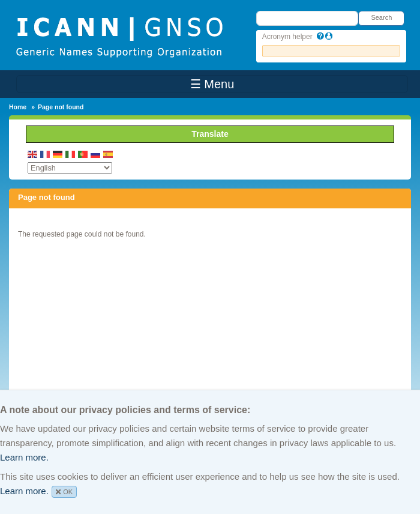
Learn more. (24, 457)
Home (18, 107)
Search (381, 17)
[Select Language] (70, 168)
